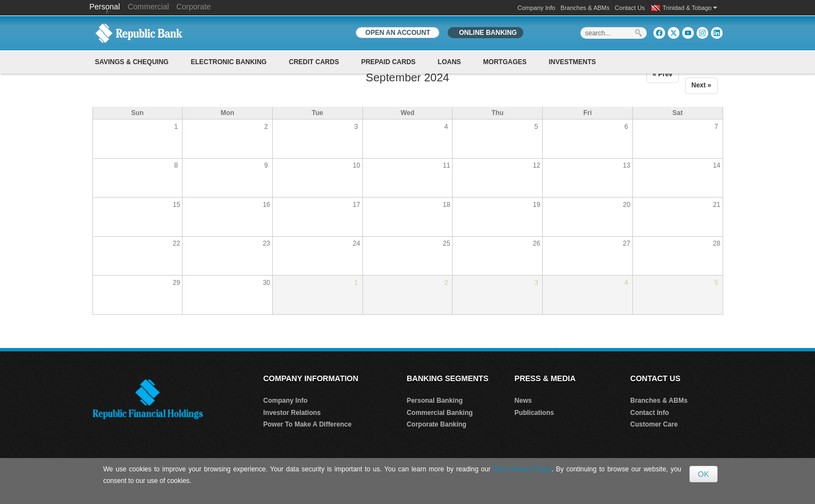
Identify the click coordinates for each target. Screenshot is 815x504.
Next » (701, 85)
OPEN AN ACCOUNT (398, 33)
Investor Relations (292, 413)
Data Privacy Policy (522, 469)
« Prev (662, 74)
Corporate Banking (437, 424)
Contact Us (630, 8)
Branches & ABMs (585, 8)
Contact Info (650, 413)
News (523, 401)
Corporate (194, 7)
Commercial (149, 7)
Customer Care (654, 424)
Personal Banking (435, 401)
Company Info (536, 8)
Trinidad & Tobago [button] (690, 8)
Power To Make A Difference (308, 424)
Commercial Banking (440, 413)
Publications (534, 413)
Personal (106, 7)
